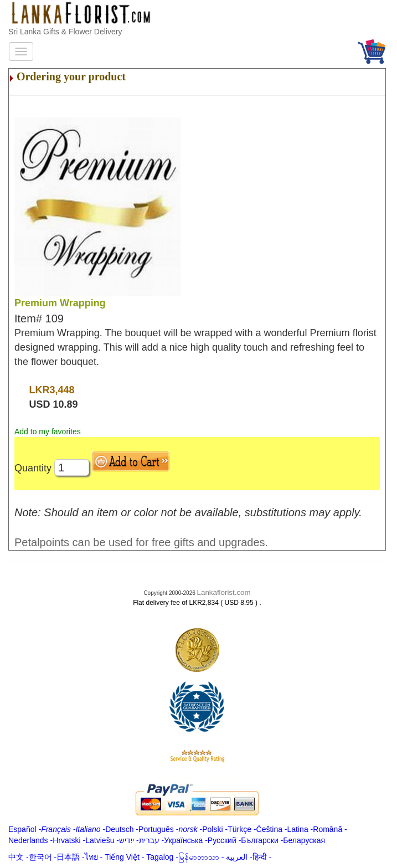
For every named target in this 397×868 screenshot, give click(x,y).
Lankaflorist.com (224, 592)
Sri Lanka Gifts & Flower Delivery (65, 32)
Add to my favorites (48, 432)
